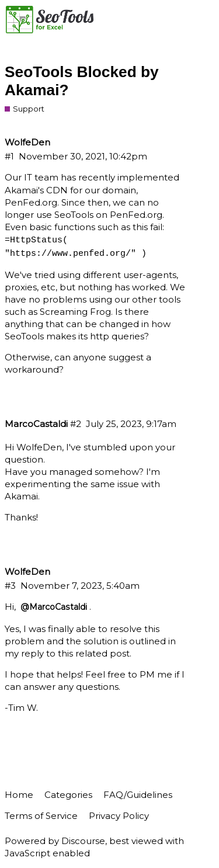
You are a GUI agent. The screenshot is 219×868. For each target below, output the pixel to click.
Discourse (83, 841)
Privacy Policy (119, 816)
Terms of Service (41, 816)
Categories (68, 795)
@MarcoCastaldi (54, 607)
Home (19, 795)
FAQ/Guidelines (138, 795)
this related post (94, 653)
